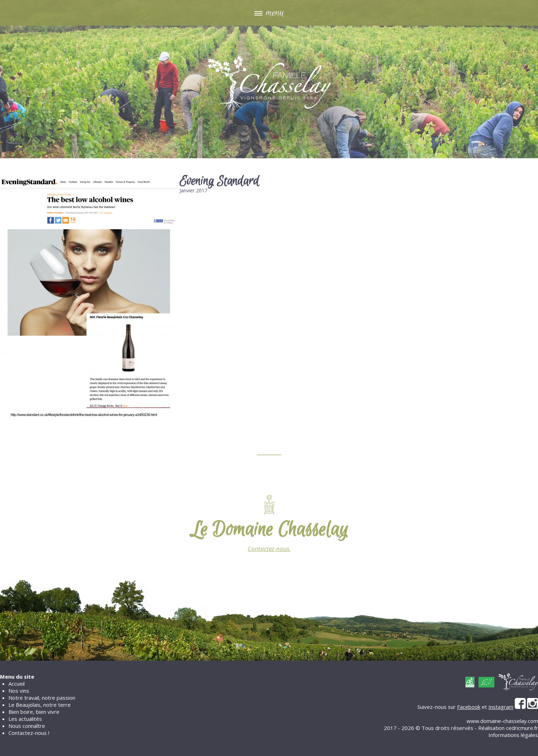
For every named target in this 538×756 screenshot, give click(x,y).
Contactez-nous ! (29, 733)
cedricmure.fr (522, 728)
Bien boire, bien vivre (34, 712)
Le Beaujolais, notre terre (40, 705)
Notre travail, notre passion (42, 698)
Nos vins (19, 691)
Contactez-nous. (269, 554)
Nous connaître (27, 726)
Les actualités (25, 719)
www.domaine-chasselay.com (502, 721)
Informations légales (513, 735)
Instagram (501, 707)
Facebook (469, 707)
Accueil (17, 684)
